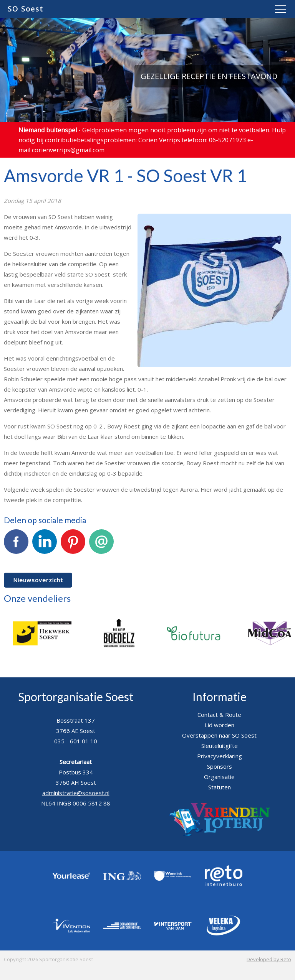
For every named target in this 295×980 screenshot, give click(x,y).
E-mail (101, 546)
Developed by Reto (269, 959)
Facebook (16, 546)
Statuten (220, 787)
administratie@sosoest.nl (76, 793)
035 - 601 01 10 (76, 741)
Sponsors (220, 766)
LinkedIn (45, 546)
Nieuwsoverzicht (38, 580)
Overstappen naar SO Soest (219, 735)
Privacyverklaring (220, 756)
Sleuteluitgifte (220, 746)
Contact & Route (219, 715)
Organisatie (219, 777)
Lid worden (220, 725)
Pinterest (73, 546)
